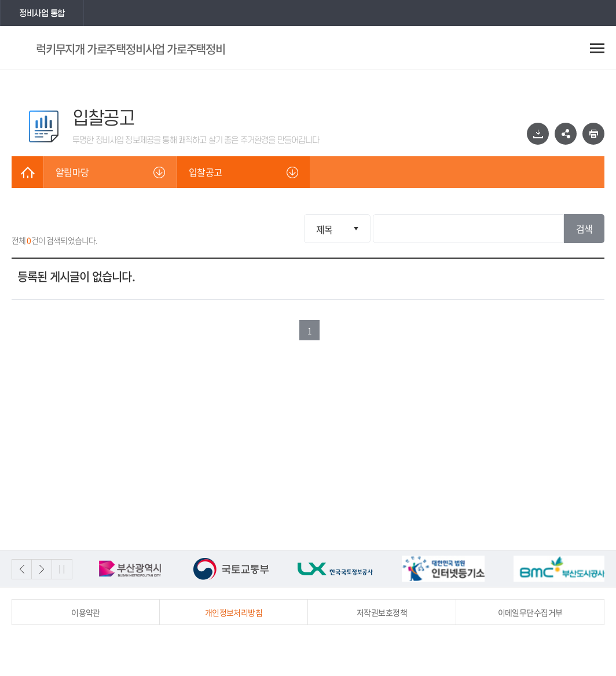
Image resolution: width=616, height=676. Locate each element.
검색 (584, 229)
